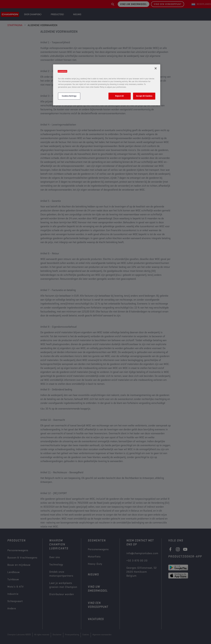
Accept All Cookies (144, 96)
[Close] (156, 68)
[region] (107, 85)
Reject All (120, 96)
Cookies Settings (69, 96)
